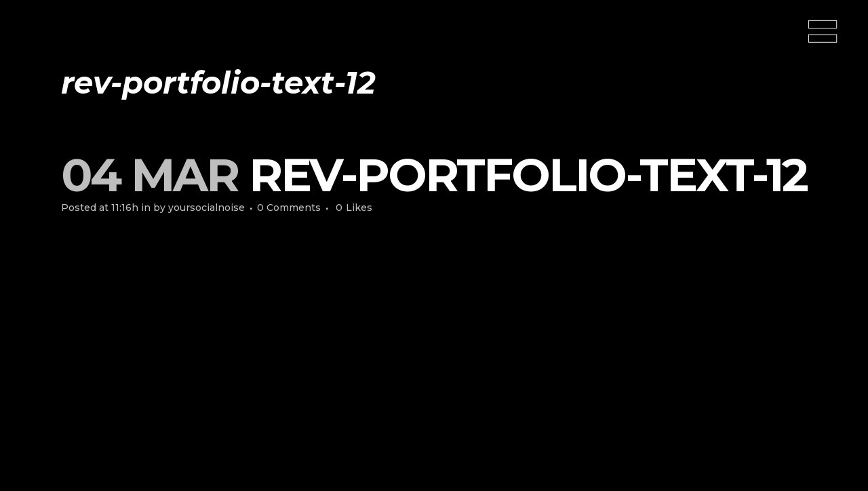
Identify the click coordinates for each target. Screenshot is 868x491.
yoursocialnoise (206, 208)
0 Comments (289, 208)
